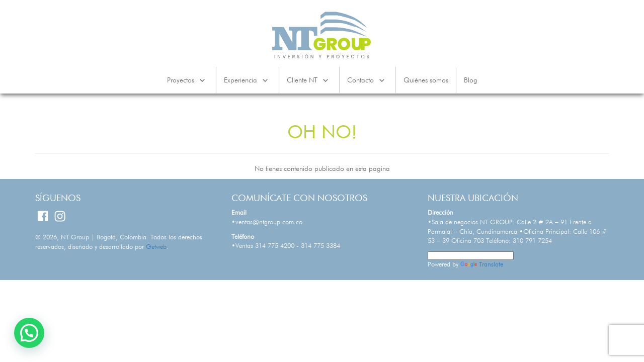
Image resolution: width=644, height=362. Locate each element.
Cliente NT (309, 80)
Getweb (156, 247)
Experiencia (248, 80)
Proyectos (188, 80)
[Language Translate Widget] (471, 256)
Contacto (368, 80)
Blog (471, 80)
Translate (482, 265)
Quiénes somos (426, 80)
